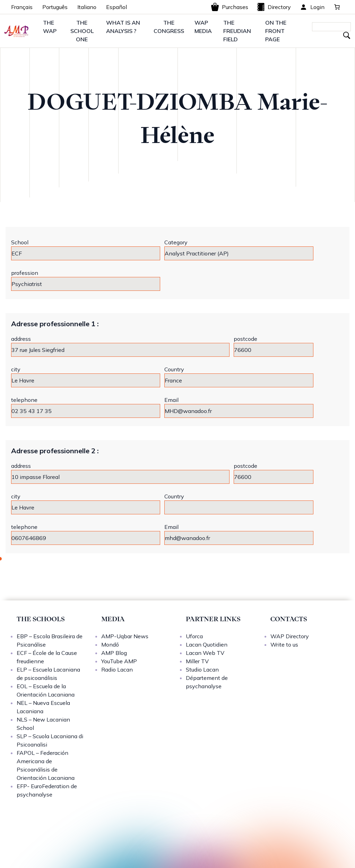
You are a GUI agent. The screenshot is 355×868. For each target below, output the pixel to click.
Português (55, 7)
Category (176, 242)
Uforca (194, 636)
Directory (274, 7)
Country (174, 369)
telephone (24, 400)
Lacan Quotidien (207, 644)
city (16, 369)
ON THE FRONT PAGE (276, 31)
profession (25, 273)
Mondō (110, 644)
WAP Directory (290, 636)
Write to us (284, 644)
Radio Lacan (117, 669)
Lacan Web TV (205, 653)
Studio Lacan (202, 669)
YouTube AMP (119, 661)
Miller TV (197, 661)
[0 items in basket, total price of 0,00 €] (337, 7)
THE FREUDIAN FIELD (237, 31)
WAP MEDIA (203, 27)
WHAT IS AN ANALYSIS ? (123, 27)
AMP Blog (114, 653)
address (21, 339)
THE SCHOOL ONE (82, 31)
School (20, 242)
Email (171, 400)
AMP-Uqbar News (125, 636)
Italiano (87, 7)
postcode (245, 339)
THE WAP (50, 27)
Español (116, 7)
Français (22, 7)
